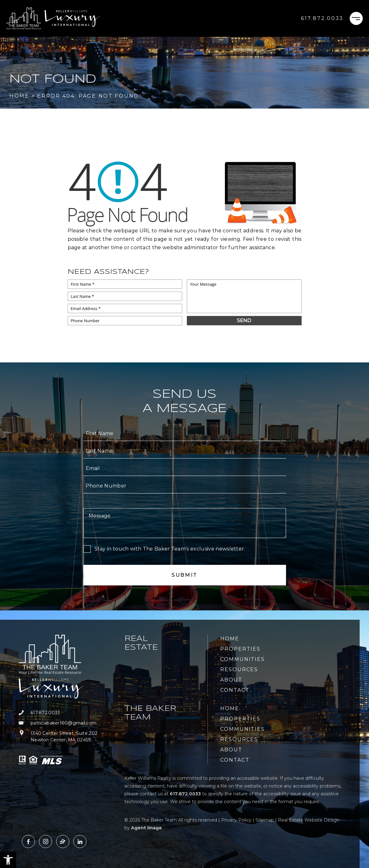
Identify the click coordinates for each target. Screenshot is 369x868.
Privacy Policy (236, 820)
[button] (8, 860)
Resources (239, 669)
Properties (240, 649)
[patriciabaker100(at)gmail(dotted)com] (68, 723)
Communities (243, 659)
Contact (235, 690)
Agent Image (146, 828)
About (231, 680)
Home (230, 639)
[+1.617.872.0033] (322, 18)
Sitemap (265, 820)
